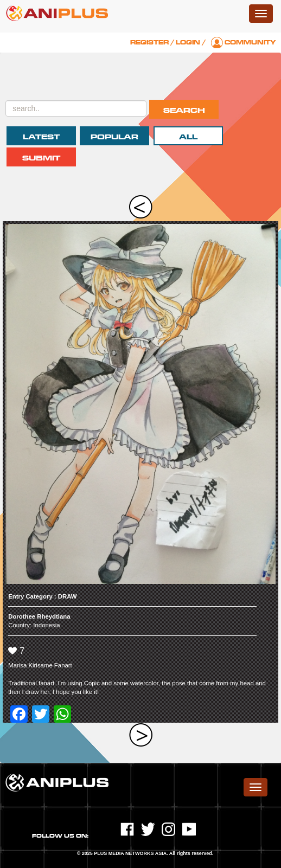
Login (188, 43)
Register (149, 43)
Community (250, 43)
